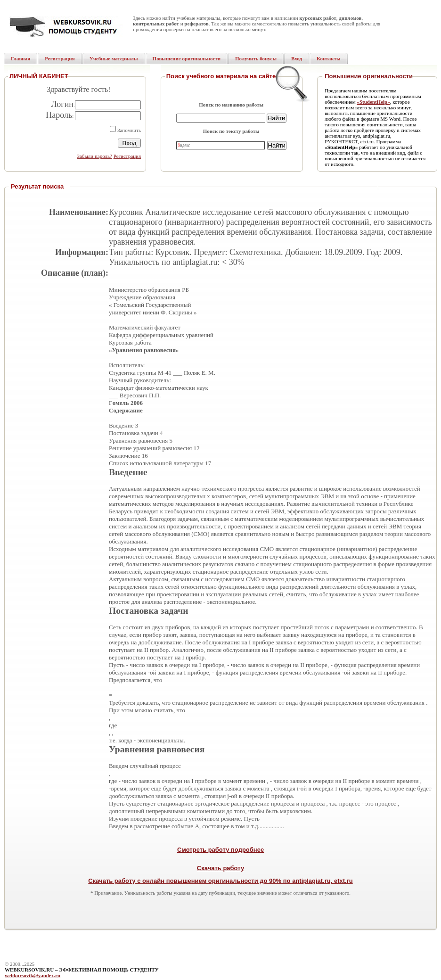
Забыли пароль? (94, 156)
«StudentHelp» (373, 102)
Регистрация (127, 156)
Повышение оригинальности (369, 76)
